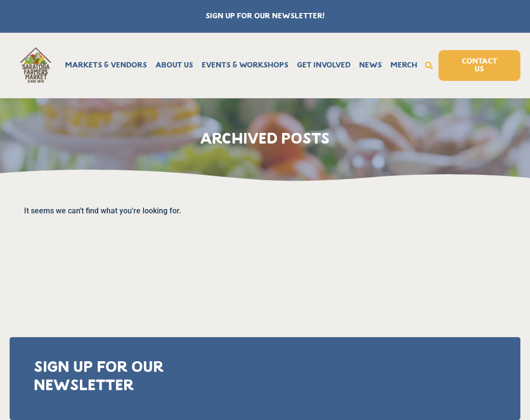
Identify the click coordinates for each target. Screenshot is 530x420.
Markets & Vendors (106, 66)
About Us (174, 66)
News (370, 66)
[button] (429, 66)
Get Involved (324, 66)
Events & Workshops (245, 66)
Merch (404, 66)
